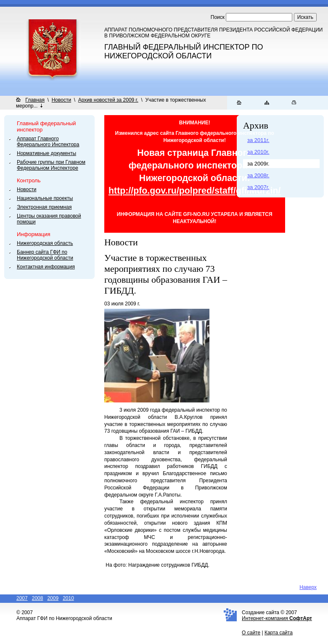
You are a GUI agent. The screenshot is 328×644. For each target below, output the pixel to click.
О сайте (251, 633)
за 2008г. (258, 175)
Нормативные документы (46, 153)
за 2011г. (258, 140)
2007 (22, 598)
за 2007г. (258, 187)
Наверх (308, 587)
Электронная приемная (44, 207)
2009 (53, 598)
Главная (35, 100)
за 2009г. (258, 164)
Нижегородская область (45, 243)
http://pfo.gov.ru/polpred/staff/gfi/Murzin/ (195, 191)
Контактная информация (46, 267)
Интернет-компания (277, 618)
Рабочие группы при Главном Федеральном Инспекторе (51, 165)
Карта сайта (279, 633)
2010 (68, 598)
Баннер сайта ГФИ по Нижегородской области (45, 255)
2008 (38, 598)
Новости (61, 100)
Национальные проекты (45, 198)
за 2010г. (258, 152)
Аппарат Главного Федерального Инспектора (48, 142)
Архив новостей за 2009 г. (108, 100)
